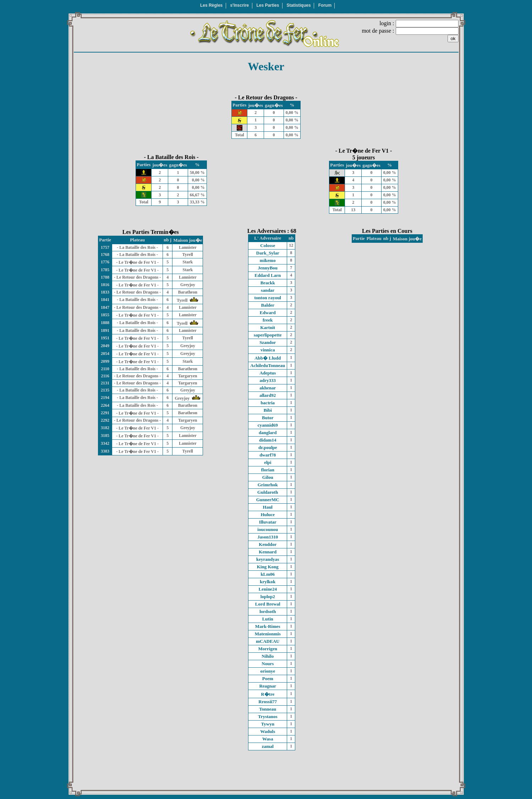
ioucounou (268, 529)
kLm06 (268, 574)
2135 (105, 390)
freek (268, 320)
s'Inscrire (239, 5)
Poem (268, 678)
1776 (105, 262)
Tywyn (268, 724)
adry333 (268, 380)
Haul (268, 507)
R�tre (268, 694)
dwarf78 (268, 455)
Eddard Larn (268, 275)
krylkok (268, 582)
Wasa (268, 739)
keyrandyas (268, 559)
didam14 (268, 440)
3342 (105, 443)
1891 (105, 330)
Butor (268, 418)
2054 (105, 354)
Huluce (268, 515)
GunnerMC (268, 500)
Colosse (268, 245)
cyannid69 (268, 425)
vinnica (268, 350)
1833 (105, 292)
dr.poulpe (268, 447)
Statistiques (299, 5)
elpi (268, 462)
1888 (105, 323)
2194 (105, 398)
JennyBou (268, 268)
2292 (105, 420)
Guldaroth (268, 492)
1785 (105, 270)
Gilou (268, 477)
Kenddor (268, 544)
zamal (268, 746)
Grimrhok (268, 485)
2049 (105, 346)
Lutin (268, 619)
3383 (105, 451)
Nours (268, 664)
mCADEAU (268, 641)
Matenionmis (268, 634)
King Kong (268, 567)
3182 (105, 428)
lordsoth (268, 611)
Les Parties (268, 5)
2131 (105, 383)
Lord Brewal (268, 604)
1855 (105, 315)
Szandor (268, 342)
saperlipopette (268, 335)
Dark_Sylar (268, 253)
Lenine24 (268, 589)
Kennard (268, 552)
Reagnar (268, 686)
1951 (105, 338)
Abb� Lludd (268, 358)
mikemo (268, 260)
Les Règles (211, 5)
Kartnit (268, 327)
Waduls (268, 731)
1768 (105, 255)
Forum (325, 5)
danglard (268, 433)
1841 (105, 300)
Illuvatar (268, 522)
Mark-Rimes (268, 626)
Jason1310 (268, 537)
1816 (105, 285)
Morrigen (268, 649)
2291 (105, 413)
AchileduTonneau (268, 365)
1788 (105, 277)
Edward (268, 313)
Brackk (268, 283)
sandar (268, 290)
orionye (268, 671)
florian (268, 470)
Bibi (268, 410)
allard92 (268, 395)
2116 (105, 376)
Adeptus (268, 373)
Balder (268, 305)
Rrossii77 (268, 702)
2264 (105, 405)
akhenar (268, 388)
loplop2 (268, 596)
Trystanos (268, 716)
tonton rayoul (268, 298)
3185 (105, 436)
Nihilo (268, 656)
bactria (268, 403)
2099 (105, 361)
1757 (105, 247)
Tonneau (268, 709)
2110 (105, 369)
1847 (105, 307)
